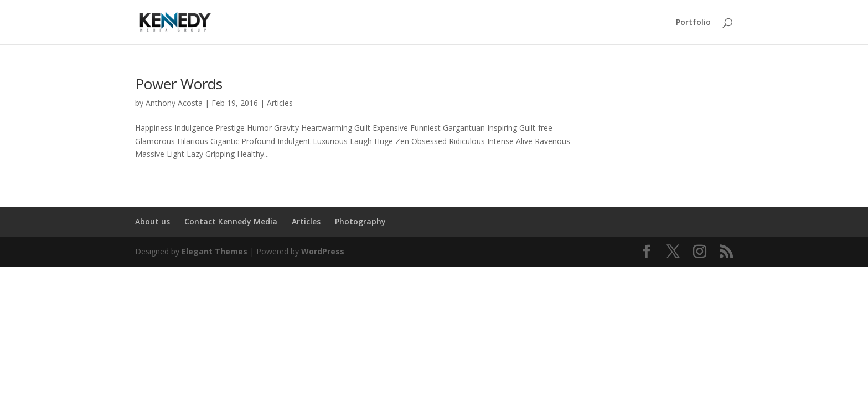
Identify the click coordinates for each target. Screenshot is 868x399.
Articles (280, 103)
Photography (360, 221)
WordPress (323, 251)
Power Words (179, 84)
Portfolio (693, 23)
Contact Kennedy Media (231, 221)
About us (153, 221)
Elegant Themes (215, 251)
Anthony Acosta (174, 103)
